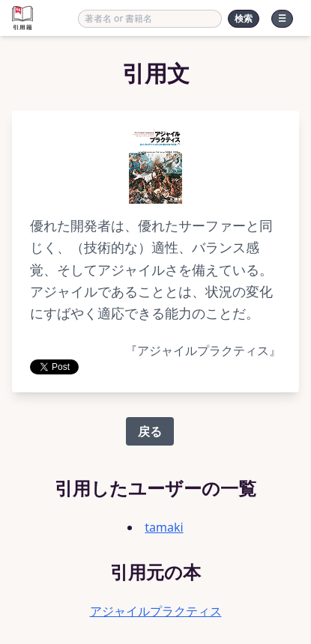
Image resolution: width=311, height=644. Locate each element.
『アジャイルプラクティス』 (203, 351)
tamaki (164, 527)
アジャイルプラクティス (156, 611)
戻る (150, 431)
